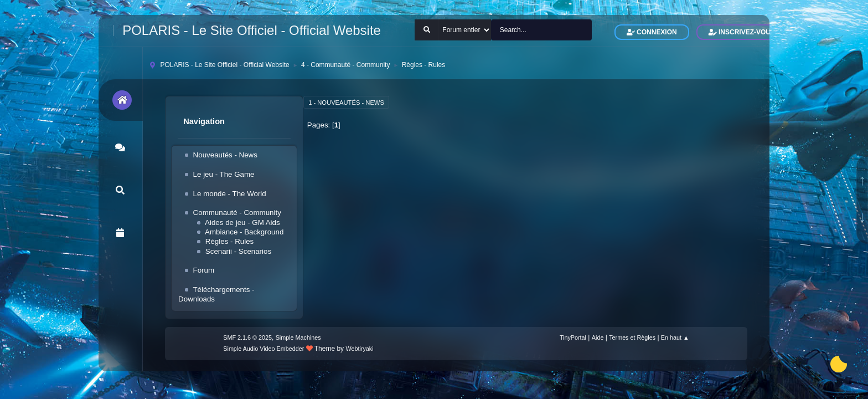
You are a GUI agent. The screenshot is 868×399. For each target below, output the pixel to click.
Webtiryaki (359, 349)
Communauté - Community (237, 213)
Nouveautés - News (225, 155)
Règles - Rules (229, 241)
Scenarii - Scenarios (238, 251)
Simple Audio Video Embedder (263, 349)
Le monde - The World (230, 194)
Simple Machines (298, 337)
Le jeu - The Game (224, 174)
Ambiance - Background (244, 232)
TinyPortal (573, 337)
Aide (598, 337)
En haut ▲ (675, 337)
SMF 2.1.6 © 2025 (247, 337)
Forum (204, 270)
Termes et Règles (632, 337)
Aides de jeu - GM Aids (242, 222)
